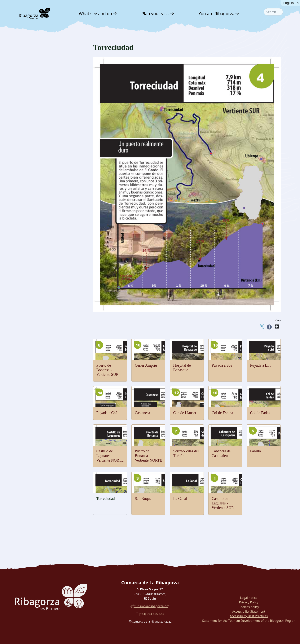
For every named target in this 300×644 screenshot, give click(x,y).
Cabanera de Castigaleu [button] (39, 223)
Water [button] (28, 103)
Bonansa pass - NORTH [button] (40, 236)
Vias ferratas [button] (33, 147)
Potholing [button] (31, 168)
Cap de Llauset (185, 413)
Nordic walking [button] (35, 310)
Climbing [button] (31, 140)
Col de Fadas (260, 413)
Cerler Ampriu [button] (34, 303)
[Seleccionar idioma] (290, 3)
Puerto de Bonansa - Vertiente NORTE (148, 456)
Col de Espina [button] (34, 256)
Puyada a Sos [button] (34, 290)
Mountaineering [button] (35, 126)
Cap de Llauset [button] (35, 263)
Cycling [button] (30, 175)
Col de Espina (222, 413)
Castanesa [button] (32, 269)
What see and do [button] (95, 13)
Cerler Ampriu (146, 365)
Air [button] (26, 96)
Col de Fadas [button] (34, 249)
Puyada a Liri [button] (34, 283)
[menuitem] (98, 13)
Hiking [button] (29, 133)
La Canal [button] (31, 196)
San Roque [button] (32, 202)
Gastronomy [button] (34, 327)
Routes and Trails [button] (39, 344)
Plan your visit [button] (155, 13)
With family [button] (34, 336)
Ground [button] (29, 119)
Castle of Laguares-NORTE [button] (41, 182)
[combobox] (273, 12)
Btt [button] (27, 154)
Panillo (256, 451)
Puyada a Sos (222, 365)
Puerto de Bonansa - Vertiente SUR (108, 370)
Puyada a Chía (108, 413)
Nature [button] (30, 79)
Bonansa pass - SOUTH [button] (39, 243)
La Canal (180, 499)
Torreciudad (106, 499)
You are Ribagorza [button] (216, 13)
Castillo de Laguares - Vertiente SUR (223, 503)
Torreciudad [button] (33, 209)
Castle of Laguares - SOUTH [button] (42, 189)
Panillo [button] (30, 216)
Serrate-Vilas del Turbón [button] (40, 229)
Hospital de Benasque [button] (38, 296)
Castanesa (142, 413)
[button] (115, 13)
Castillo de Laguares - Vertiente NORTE (110, 456)
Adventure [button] (33, 88)
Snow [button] (28, 111)
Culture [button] (30, 319)
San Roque (143, 499)
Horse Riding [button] (33, 161)
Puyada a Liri (260, 365)
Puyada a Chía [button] (34, 276)
